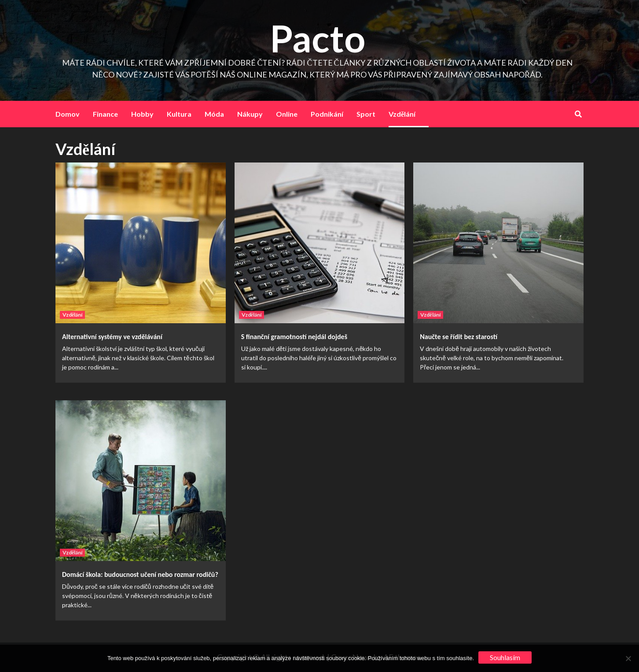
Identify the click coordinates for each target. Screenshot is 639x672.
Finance (105, 114)
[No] (628, 658)
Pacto (318, 38)
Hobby (142, 114)
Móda (214, 114)
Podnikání (327, 114)
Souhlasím (505, 657)
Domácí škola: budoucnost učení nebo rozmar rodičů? (140, 574)
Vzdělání (402, 114)
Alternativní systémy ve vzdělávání (112, 337)
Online (287, 114)
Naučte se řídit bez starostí (459, 337)
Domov (68, 114)
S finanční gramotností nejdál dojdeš (294, 337)
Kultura (179, 114)
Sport (366, 114)
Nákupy (250, 114)
